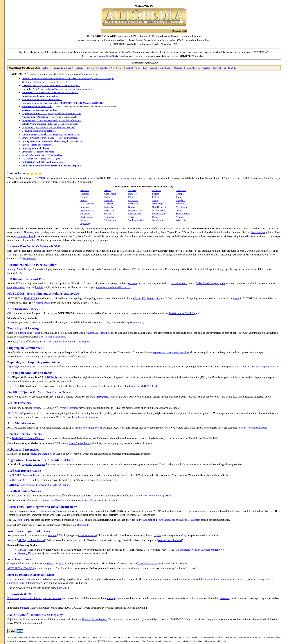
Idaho (107, 197)
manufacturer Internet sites (89, 428)
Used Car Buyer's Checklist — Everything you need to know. (51, 134)
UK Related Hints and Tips (26, 279)
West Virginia (159, 220)
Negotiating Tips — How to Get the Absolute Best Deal (48, 127)
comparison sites (16, 287)
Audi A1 (39, 287)
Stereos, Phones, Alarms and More (31, 575)
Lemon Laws (16, 173)
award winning (122, 178)
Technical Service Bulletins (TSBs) (152, 496)
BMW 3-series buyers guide (210, 283)
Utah (154, 217)
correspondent (43, 303)
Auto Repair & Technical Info (37, 106)
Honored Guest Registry (109, 56)
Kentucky (109, 200)
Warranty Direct (26, 553)
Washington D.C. (136, 220)
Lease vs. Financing (98, 333)
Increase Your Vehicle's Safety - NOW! (34, 246)
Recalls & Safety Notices (24, 491)
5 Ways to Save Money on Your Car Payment (67, 342)
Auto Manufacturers (21, 423)
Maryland (181, 200)
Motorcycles (154, 299)
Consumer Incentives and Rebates (39, 131)
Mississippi (157, 204)
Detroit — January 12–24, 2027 (58, 68)
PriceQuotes (102, 397)
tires (61, 564)
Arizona (132, 190)
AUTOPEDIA (16, 413)
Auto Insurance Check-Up (35, 117)
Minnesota (133, 204)
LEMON (40, 178)
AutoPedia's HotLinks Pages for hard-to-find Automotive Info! (57, 89)
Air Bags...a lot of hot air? (32, 540)
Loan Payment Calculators (35, 148)
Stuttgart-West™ (29, 608)
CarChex (23, 550)
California (181, 190)
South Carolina (183, 214)
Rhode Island (158, 214)
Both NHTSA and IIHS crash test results (42, 162)
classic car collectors (31, 598)
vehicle (36, 408)
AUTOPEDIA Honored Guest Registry (35, 615)
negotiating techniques (33, 464)
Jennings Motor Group (19, 269)
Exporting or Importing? (20, 367)
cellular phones (204, 579)
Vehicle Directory (19, 403)
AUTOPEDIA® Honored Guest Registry (41, 159)
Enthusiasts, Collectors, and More (38, 152)
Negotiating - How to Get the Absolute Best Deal (40, 460)
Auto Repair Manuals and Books (30, 373)
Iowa (178, 197)
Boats (137, 299)
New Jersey (181, 207)
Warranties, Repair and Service (29, 531)
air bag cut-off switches (54, 501)
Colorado (85, 194)
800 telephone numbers (254, 428)
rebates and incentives (41, 454)
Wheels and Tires (19, 559)
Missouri (180, 204)
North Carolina (135, 210)
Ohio (178, 210)
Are (9, 540)
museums (225, 598)
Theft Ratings (23, 520)
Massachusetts (87, 204)
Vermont (180, 217)
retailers (50, 579)
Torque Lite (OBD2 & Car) (143, 386)
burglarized (63, 588)
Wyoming (85, 223)
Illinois (132, 197)
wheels (50, 564)
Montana (85, 207)
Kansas (84, 200)
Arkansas (156, 190)
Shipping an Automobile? (25, 348)
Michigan (109, 204)
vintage (111, 598)
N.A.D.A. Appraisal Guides (26, 475)
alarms (216, 579)
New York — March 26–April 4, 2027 (129, 68)
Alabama (85, 190)
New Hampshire (160, 207)
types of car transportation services (171, 352)
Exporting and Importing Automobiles (34, 362)
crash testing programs (50, 511)
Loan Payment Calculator (52, 337)
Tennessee (109, 217)
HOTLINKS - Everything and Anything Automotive (43, 293)
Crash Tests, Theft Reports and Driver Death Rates (42, 507)
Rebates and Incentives (23, 449)
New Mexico (87, 210)
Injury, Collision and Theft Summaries (155, 520)
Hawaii (84, 197)
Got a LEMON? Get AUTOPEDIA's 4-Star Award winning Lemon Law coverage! (68, 78)
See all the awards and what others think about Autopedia (51, 166)
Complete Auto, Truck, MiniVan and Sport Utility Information (51, 120)
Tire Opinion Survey (148, 564)
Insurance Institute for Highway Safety (63, 103)
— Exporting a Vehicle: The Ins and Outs (52, 113)
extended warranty (88, 535)
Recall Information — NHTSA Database (42, 155)
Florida (156, 194)
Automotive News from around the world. (42, 99)
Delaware (133, 194)
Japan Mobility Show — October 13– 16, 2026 (173, 68)
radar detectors (229, 579)
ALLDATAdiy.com (52, 377)
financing (23, 333)
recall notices (98, 496)
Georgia (180, 194)
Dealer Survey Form (79, 443)
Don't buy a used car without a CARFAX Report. (51, 85)
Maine (155, 200)
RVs (144, 299)
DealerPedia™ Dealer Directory (28, 438)
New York (109, 210)
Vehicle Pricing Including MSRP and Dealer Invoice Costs (50, 124)
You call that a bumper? (170, 540)
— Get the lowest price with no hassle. (45, 82)
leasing (36, 333)
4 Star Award (82, 525)
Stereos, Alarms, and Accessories (37, 145)
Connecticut (110, 194)
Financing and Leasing (23, 328)
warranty (53, 535)
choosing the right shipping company (260, 367)
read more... (30, 258)
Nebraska (109, 207)
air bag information (91, 501)
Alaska (108, 190)
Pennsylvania (135, 214)
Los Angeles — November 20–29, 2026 (217, 68)
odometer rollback (26, 236)
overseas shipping (30, 356)
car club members (52, 598)
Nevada (132, 207)
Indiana (156, 197)
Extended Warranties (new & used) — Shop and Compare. (50, 138)
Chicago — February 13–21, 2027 (92, 68)
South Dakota (87, 217)
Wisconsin (181, 220)
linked (236, 299)
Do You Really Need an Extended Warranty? (199, 550)
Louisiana (133, 200)
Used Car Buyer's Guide (24, 471)
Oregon (108, 214)
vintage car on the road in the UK (113, 287)
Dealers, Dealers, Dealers (25, 434)
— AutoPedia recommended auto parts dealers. (50, 92)
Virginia (84, 220)
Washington (110, 220)
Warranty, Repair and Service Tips (39, 110)
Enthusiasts (13, 598)
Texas (131, 217)
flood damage (258, 232)
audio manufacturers (31, 579)
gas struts (132, 283)
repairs (157, 535)
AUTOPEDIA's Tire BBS (21, 568)
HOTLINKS (30, 299)
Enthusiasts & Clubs (21, 594)
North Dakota (159, 210)
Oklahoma (85, 214)
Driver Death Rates (190, 520)
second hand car (179, 283)
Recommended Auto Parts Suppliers (32, 265)
